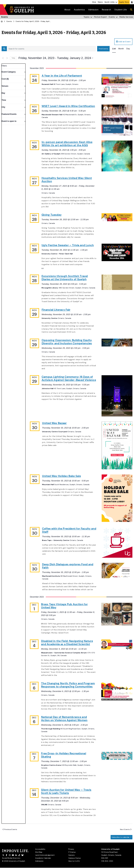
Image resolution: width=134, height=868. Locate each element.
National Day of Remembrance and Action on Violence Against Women (64, 719)
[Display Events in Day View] (128, 49)
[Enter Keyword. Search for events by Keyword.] (51, 49)
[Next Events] (7, 58)
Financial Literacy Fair (56, 310)
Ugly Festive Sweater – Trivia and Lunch (68, 245)
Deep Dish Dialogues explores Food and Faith (68, 566)
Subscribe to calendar (121, 837)
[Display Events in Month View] (121, 49)
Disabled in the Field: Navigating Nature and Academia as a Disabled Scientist (67, 643)
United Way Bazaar (54, 423)
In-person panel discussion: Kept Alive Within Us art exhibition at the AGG (67, 144)
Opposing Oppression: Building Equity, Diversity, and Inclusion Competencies (67, 342)
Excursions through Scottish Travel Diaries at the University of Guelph (65, 278)
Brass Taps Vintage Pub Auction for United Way (64, 606)
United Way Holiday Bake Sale (61, 476)
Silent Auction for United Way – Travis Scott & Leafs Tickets (66, 791)
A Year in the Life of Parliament (62, 76)
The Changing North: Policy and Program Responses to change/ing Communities (68, 685)
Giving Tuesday (52, 215)
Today (13, 58)
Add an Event (123, 42)
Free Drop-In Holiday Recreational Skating (64, 755)
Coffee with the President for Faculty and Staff (69, 530)
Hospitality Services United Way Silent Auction (67, 180)
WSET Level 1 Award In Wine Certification (68, 106)
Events (9, 21)
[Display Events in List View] (114, 49)
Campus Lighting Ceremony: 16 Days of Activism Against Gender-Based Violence (69, 378)
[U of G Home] (2, 21)
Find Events (103, 49)
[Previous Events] (3, 58)
